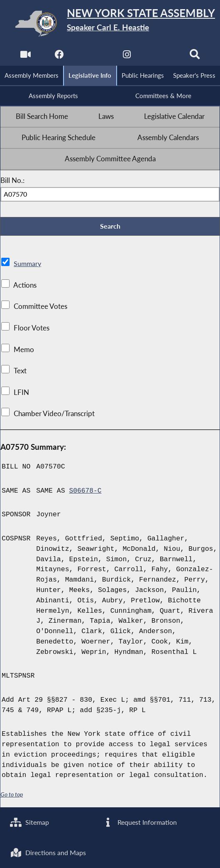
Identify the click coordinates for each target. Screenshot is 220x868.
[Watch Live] (25, 56)
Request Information (140, 821)
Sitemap (31, 821)
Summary (28, 266)
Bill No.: (12, 182)
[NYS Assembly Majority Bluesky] (161, 56)
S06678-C (86, 492)
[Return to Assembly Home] (110, 23)
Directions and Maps (50, 852)
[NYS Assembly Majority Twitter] (93, 56)
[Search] (195, 56)
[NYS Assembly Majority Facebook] (59, 56)
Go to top (12, 796)
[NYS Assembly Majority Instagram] (127, 56)
